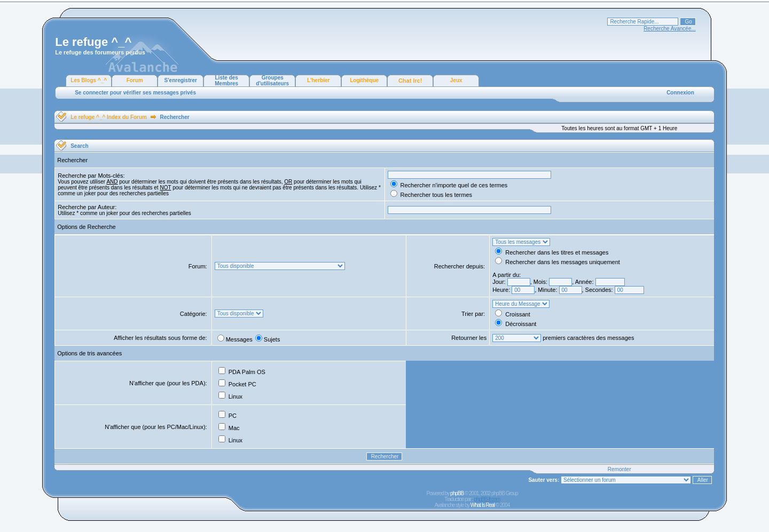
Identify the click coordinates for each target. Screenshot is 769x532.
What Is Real (482, 505)
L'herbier (318, 80)
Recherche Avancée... (670, 29)
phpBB (457, 493)
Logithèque (364, 80)
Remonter (619, 469)
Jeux (456, 80)
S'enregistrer (181, 80)
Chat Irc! (410, 81)
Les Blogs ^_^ (89, 80)
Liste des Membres (226, 81)
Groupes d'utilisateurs (272, 81)
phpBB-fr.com (487, 499)
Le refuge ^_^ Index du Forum (109, 117)
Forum (135, 80)
